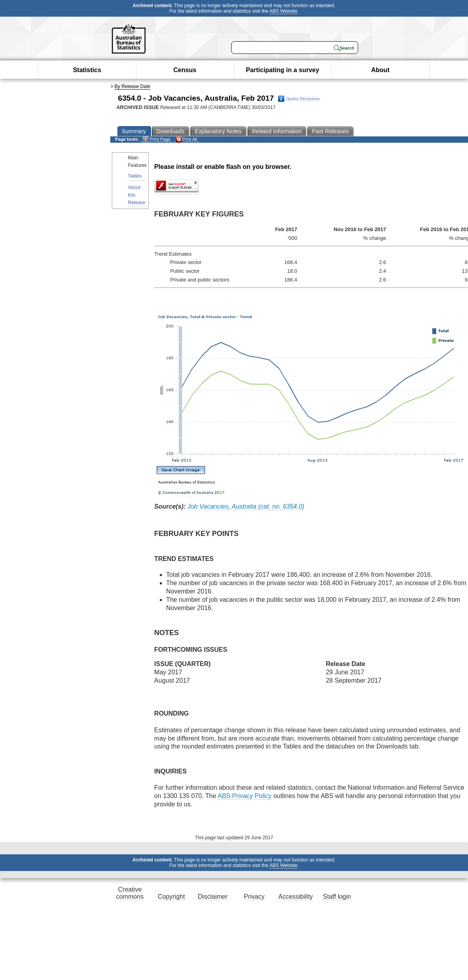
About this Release (137, 195)
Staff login (337, 897)
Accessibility (296, 897)
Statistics (87, 70)
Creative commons (130, 893)
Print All (186, 139)
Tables (135, 176)
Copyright (171, 897)
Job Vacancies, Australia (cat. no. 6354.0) (246, 506)
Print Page (156, 139)
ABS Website (283, 11)
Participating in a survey (283, 70)
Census (185, 70)
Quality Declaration (299, 99)
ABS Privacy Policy (245, 796)
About (380, 70)
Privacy (254, 897)
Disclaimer (213, 897)
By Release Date (132, 86)
